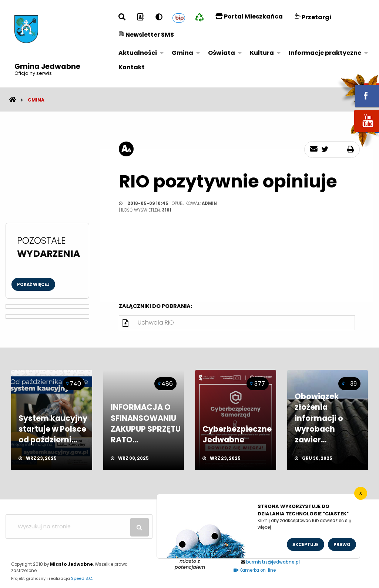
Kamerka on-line (255, 570)
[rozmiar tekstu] (126, 149)
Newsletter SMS (146, 35)
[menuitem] (139, 53)
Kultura (262, 53)
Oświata (222, 53)
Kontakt (132, 67)
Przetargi (313, 17)
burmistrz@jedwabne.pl (273, 562)
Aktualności (138, 53)
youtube (358, 132)
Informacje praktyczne (325, 53)
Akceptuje (306, 545)
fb (358, 91)
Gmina (182, 53)
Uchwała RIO (156, 323)
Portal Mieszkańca (249, 16)
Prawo (342, 545)
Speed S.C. (82, 578)
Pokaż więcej (33, 285)
